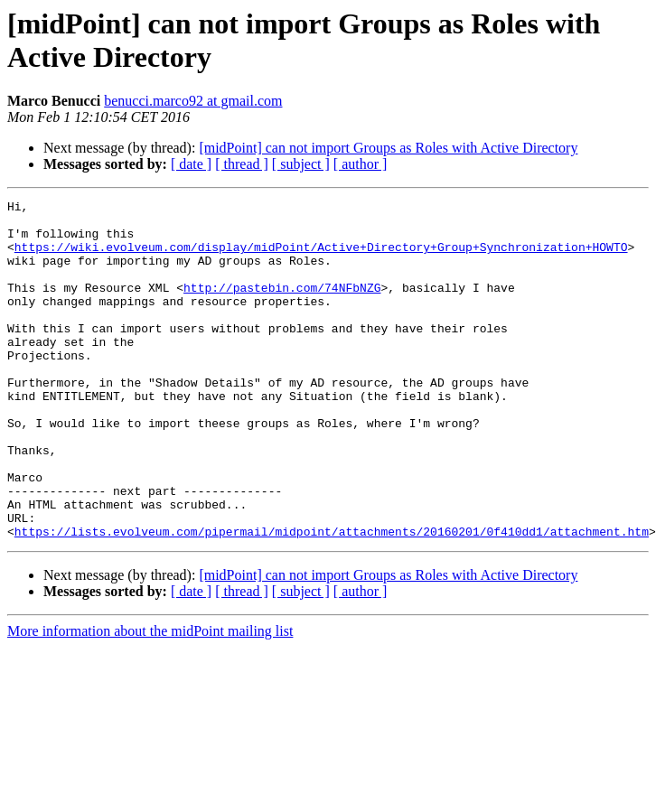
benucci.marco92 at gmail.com (193, 101)
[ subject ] (301, 164)
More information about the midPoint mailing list (150, 699)
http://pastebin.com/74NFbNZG (282, 306)
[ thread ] (242, 164)
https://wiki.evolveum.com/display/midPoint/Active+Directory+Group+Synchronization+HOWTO (321, 257)
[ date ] (191, 164)
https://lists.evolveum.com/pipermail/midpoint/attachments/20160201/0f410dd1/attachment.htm (332, 599)
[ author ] (361, 164)
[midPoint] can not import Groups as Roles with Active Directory (388, 148)
